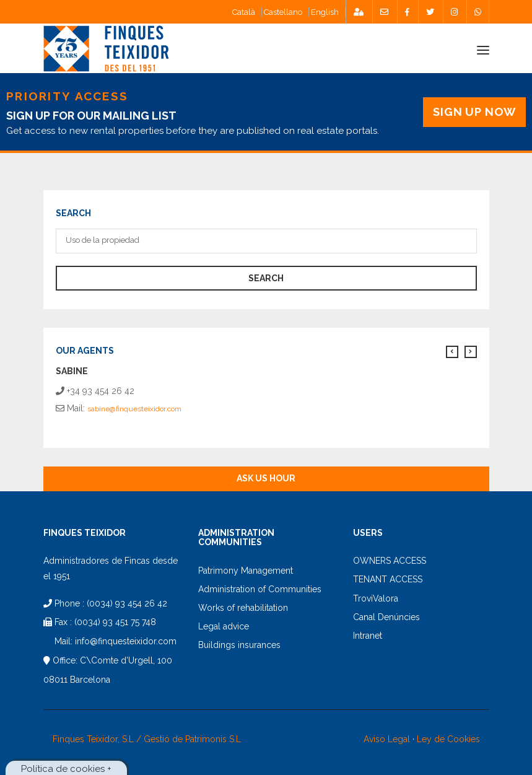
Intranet (368, 636)
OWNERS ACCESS (390, 561)
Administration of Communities (260, 589)
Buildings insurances (239, 645)
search (266, 278)
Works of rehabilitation (243, 608)
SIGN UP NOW (474, 112)
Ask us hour (266, 478)
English (325, 12)
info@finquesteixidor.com (126, 641)
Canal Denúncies (386, 617)
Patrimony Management (246, 571)
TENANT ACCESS (388, 579)
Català (244, 12)
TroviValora (376, 598)
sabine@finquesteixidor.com (134, 409)
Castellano (283, 12)
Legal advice (224, 626)
